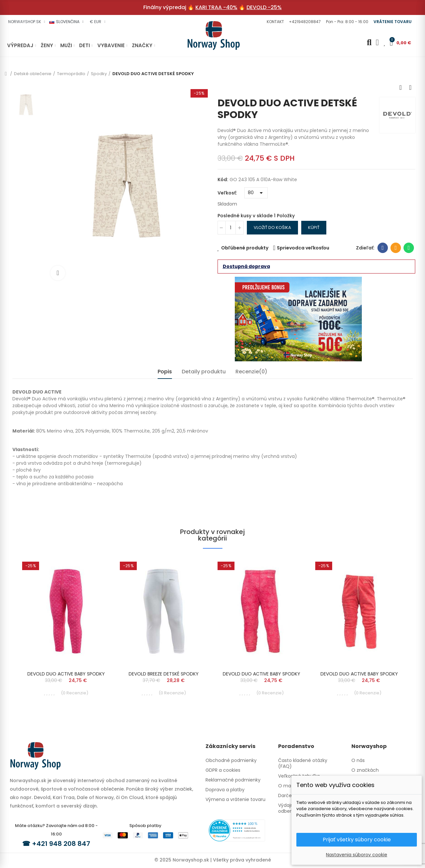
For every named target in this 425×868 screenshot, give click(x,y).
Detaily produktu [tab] (204, 372)
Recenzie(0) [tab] (251, 372)
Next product (410, 87)
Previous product (401, 87)
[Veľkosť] (256, 193)
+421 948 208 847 (61, 844)
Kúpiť (314, 227)
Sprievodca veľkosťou (303, 248)
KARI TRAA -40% (216, 7)
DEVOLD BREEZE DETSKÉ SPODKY (164, 674)
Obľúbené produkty (245, 248)
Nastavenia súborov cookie (357, 855)
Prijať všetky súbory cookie (357, 840)
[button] (275, 22)
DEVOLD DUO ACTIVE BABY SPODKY (66, 674)
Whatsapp (409, 248)
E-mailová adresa (396, 248)
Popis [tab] (165, 372)
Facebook (383, 248)
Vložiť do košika (272, 227)
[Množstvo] (231, 228)
